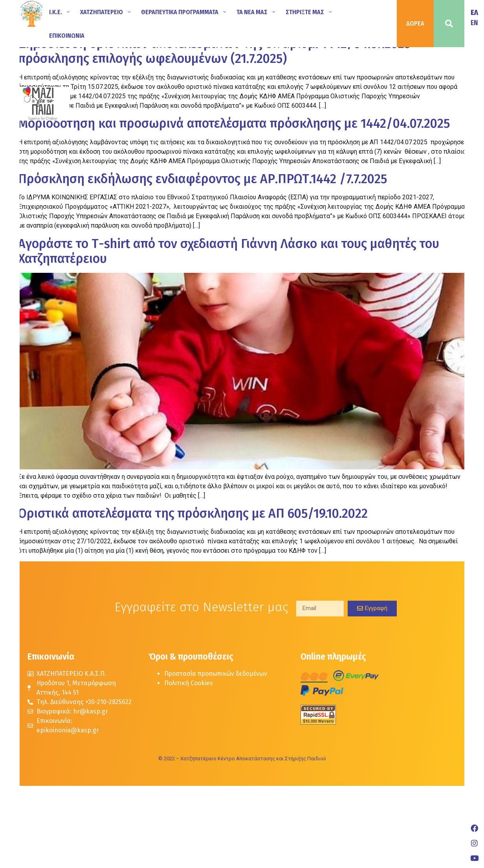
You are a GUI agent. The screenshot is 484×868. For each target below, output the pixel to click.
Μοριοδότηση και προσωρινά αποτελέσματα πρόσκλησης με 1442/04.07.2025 (234, 123)
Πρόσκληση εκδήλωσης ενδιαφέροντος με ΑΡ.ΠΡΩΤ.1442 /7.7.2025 (203, 179)
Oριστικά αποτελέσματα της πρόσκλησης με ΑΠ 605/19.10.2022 (193, 513)
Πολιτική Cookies (189, 683)
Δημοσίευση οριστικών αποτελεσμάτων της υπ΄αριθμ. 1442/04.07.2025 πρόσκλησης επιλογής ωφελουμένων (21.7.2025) (214, 51)
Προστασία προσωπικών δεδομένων (216, 674)
